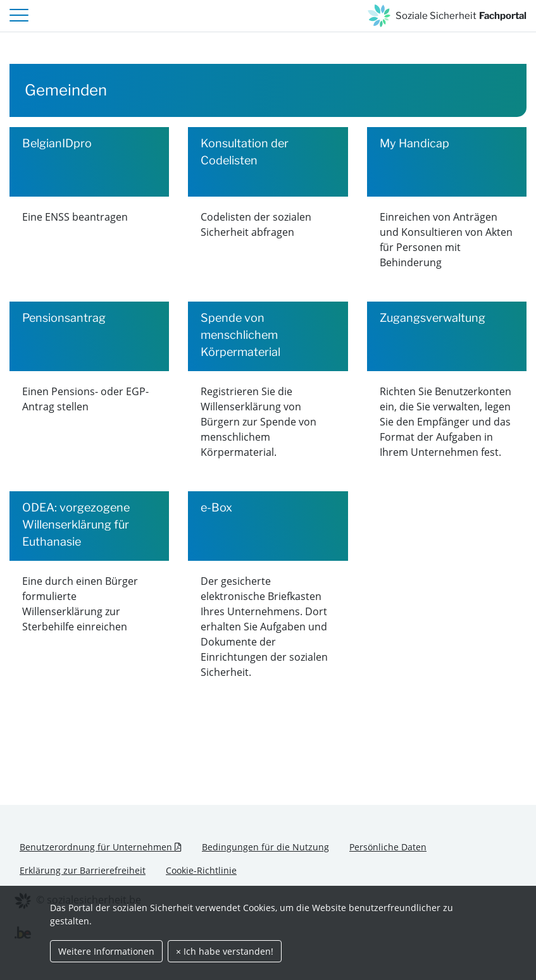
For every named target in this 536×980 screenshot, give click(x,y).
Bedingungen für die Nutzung (265, 847)
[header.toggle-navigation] (19, 16)
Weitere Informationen (106, 951)
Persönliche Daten (388, 847)
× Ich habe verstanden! (225, 951)
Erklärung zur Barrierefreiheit (83, 870)
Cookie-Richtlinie (201, 870)
